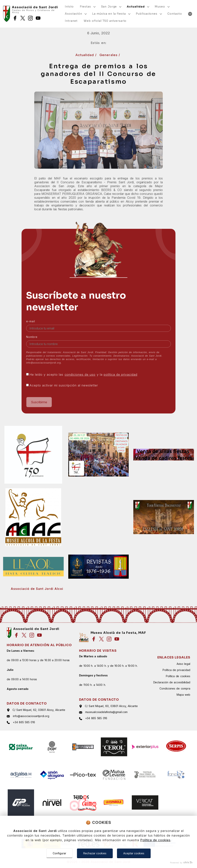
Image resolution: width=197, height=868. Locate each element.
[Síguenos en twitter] (23, 18)
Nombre (32, 337)
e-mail (31, 321)
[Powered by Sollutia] (98, 863)
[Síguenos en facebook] (15, 18)
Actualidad (85, 55)
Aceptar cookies (134, 853)
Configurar (59, 853)
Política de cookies (155, 840)
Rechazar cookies (95, 853)
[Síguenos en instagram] (30, 18)
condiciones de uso (80, 375)
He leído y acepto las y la (83, 375)
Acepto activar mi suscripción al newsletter (64, 385)
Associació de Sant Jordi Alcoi (37, 589)
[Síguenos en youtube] (38, 18)
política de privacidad (121, 375)
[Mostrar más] (94, 7)
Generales (109, 55)
